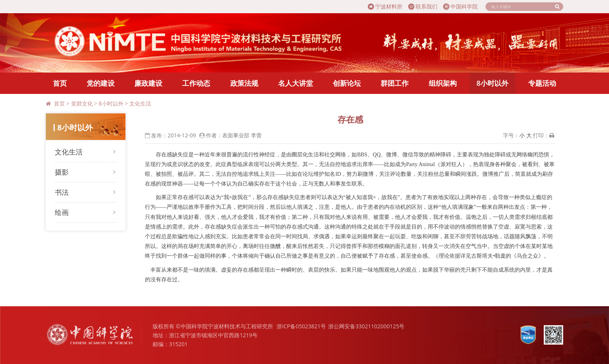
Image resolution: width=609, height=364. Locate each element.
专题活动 (542, 83)
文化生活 (140, 103)
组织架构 (443, 83)
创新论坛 (347, 83)
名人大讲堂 (296, 83)
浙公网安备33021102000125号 (366, 326)
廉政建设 (148, 83)
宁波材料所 (385, 6)
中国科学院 (460, 6)
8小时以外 (492, 83)
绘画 (62, 212)
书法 (62, 192)
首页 (60, 83)
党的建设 (101, 83)
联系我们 (423, 6)
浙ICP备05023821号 (301, 326)
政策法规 (244, 83)
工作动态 (196, 83)
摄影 (62, 172)
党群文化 (82, 103)
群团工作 (395, 83)
